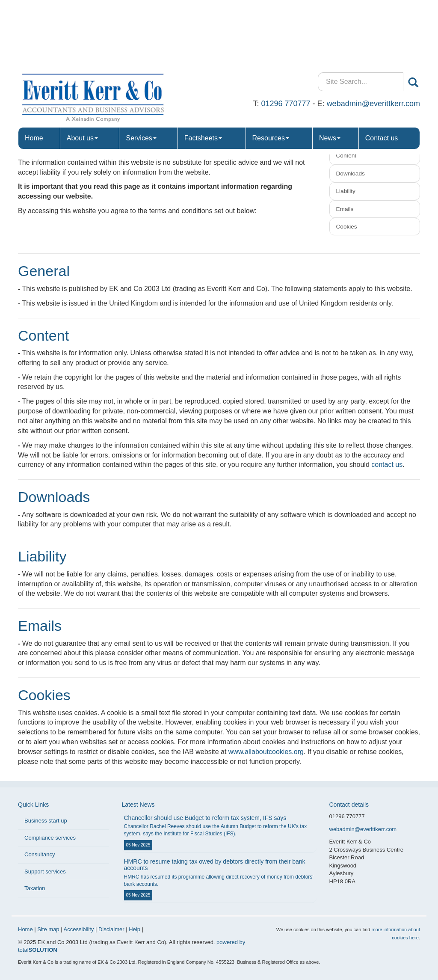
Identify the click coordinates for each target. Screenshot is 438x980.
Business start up (46, 821)
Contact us (382, 73)
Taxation (35, 888)
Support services (45, 872)
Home (34, 73)
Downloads (351, 174)
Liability (346, 191)
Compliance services (50, 838)
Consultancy (40, 854)
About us (82, 73)
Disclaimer (111, 929)
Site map (48, 929)
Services (141, 73)
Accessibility (79, 929)
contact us (387, 465)
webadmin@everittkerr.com (373, 38)
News (330, 73)
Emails (345, 209)
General (346, 138)
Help (135, 929)
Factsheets (203, 73)
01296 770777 (286, 38)
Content (346, 156)
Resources (271, 73)
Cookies (347, 227)
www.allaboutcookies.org (266, 752)
